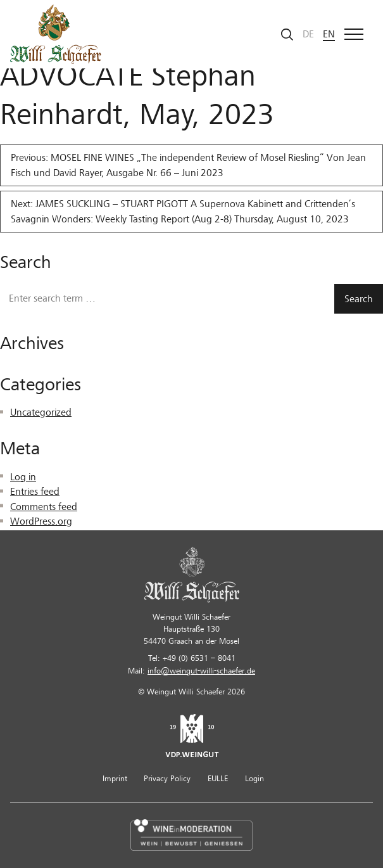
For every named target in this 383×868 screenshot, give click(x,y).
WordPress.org (41, 521)
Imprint (115, 779)
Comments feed (44, 507)
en (329, 34)
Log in (23, 477)
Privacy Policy (167, 779)
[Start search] (287, 35)
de (308, 34)
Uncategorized (41, 412)
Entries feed (35, 492)
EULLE (218, 779)
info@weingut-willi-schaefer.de (201, 671)
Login (254, 779)
